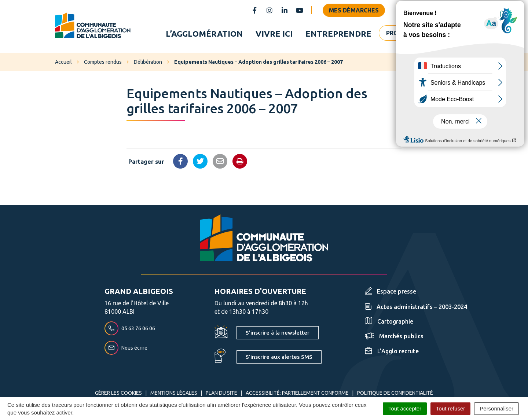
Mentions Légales (174, 395)
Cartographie (389, 323)
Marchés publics (394, 338)
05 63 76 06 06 (130, 330)
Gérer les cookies (118, 395)
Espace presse (390, 293)
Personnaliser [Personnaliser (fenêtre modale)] (496, 408)
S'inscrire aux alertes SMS (279, 359)
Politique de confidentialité (395, 395)
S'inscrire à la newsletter (278, 334)
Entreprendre (338, 34)
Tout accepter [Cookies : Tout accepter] (405, 408)
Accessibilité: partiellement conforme (297, 395)
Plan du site (221, 395)
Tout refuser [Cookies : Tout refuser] (450, 408)
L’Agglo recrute (392, 353)
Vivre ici (274, 34)
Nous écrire (126, 349)
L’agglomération (204, 34)
